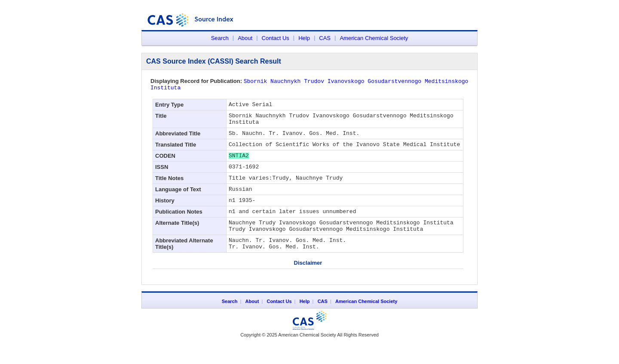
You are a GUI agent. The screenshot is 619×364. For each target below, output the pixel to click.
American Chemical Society (374, 38)
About (245, 38)
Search (220, 38)
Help (304, 38)
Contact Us (276, 38)
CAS (325, 38)
